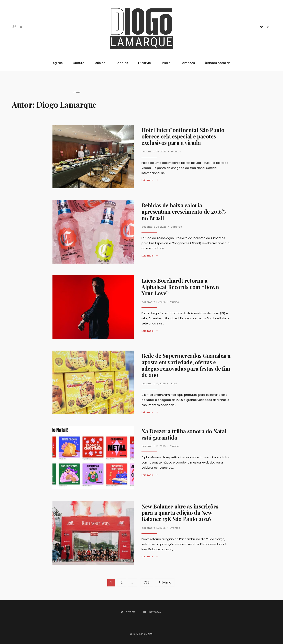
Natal (173, 383)
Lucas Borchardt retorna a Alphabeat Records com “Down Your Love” (180, 287)
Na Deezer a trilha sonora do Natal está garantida (184, 434)
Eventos (176, 152)
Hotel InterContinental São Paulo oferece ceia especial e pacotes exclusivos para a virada (183, 136)
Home (77, 92)
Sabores (122, 63)
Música (100, 63)
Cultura (79, 63)
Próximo (165, 582)
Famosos (188, 63)
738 (147, 582)
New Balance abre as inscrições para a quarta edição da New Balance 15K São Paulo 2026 (180, 513)
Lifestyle (144, 63)
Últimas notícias (218, 63)
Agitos (58, 63)
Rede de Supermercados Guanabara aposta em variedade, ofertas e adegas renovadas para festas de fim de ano (186, 365)
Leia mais (150, 180)
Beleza (166, 63)
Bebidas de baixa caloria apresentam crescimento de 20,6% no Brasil (184, 211)
